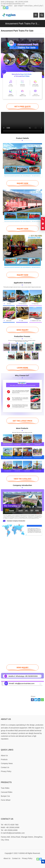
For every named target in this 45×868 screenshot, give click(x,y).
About (3, 6)
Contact (10, 6)
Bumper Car (5, 796)
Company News (7, 763)
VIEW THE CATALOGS (22, 479)
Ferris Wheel (6, 800)
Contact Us (5, 767)
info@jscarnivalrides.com (15, 4)
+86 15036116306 (21, 2)
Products (4, 759)
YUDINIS (21, 853)
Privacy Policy (6, 771)
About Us (4, 756)
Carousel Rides (7, 792)
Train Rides (5, 788)
